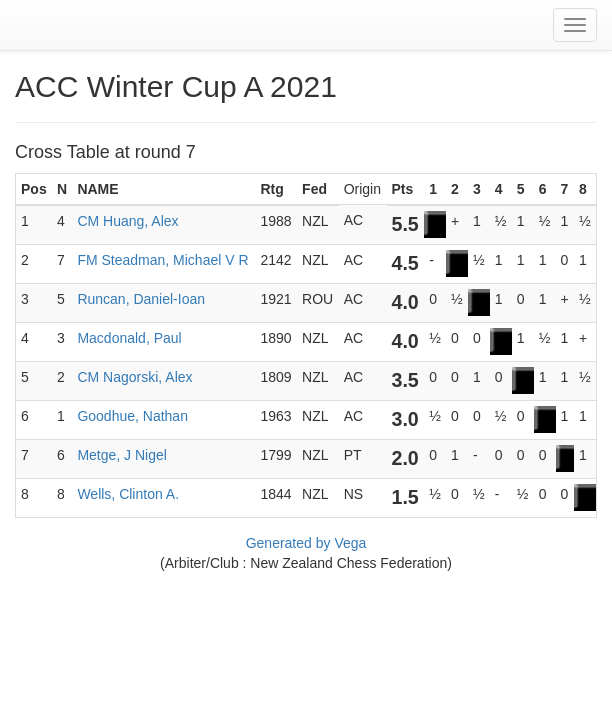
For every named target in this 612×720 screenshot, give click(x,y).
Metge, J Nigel (121, 455)
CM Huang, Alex (127, 221)
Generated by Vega (306, 543)
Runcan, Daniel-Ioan (141, 299)
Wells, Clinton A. (128, 494)
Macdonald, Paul (129, 338)
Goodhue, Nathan (132, 416)
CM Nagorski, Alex (134, 377)
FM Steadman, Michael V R (162, 260)
